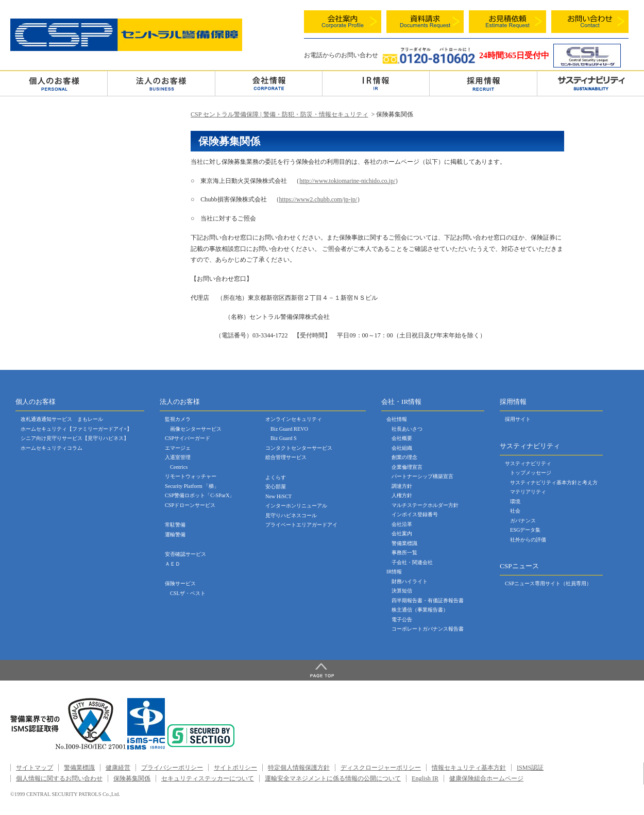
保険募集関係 (132, 778)
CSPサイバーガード (188, 438)
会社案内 (402, 533)
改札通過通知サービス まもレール (62, 419)
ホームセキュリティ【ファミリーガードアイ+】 (76, 429)
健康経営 (118, 768)
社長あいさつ (407, 429)
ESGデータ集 (525, 530)
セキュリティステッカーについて (208, 778)
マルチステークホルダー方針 (425, 505)
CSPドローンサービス (190, 505)
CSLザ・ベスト (188, 593)
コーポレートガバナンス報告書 (428, 629)
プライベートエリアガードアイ (301, 525)
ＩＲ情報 (376, 83)
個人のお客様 (54, 83)
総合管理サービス (286, 457)
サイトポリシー (235, 768)
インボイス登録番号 (415, 514)
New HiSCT (278, 496)
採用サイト (518, 419)
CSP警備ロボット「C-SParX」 (200, 495)
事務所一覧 (404, 553)
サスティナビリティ (528, 463)
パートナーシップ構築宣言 (422, 476)
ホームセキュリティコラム (52, 448)
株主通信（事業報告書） (420, 610)
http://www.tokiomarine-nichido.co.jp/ (347, 181)
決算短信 (402, 591)
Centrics (179, 467)
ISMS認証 (530, 768)
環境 (515, 502)
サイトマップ (35, 768)
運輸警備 (175, 534)
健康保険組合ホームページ (486, 778)
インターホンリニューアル (296, 506)
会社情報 (269, 83)
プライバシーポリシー (172, 768)
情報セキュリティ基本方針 (469, 768)
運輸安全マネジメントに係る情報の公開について (333, 778)
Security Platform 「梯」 (192, 486)
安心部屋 (276, 487)
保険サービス (180, 583)
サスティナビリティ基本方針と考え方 (554, 482)
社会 (515, 511)
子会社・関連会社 (412, 562)
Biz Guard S (284, 438)
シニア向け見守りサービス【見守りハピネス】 (75, 438)
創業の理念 (404, 457)
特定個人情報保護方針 (299, 768)
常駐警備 (175, 525)
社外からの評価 (528, 540)
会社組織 (402, 448)
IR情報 (394, 572)
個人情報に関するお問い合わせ (59, 778)
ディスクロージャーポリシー (381, 768)
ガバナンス (523, 521)
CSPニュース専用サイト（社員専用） (548, 583)
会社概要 (402, 438)
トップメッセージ (531, 473)
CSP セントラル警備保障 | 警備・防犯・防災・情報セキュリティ (279, 114)
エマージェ (178, 448)
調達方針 (402, 486)
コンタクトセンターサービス (299, 448)
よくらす (276, 477)
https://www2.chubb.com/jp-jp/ (318, 199)
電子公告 (402, 619)
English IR (425, 778)
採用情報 (483, 83)
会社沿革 (402, 524)
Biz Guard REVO (289, 429)
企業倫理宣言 (407, 467)
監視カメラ (178, 419)
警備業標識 (404, 543)
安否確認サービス (185, 554)
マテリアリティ (528, 492)
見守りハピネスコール (291, 515)
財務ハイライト (410, 581)
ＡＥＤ (173, 564)
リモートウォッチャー (191, 476)
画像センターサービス (196, 429)
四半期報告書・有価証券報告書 (428, 600)
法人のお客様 (161, 83)
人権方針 (402, 495)
